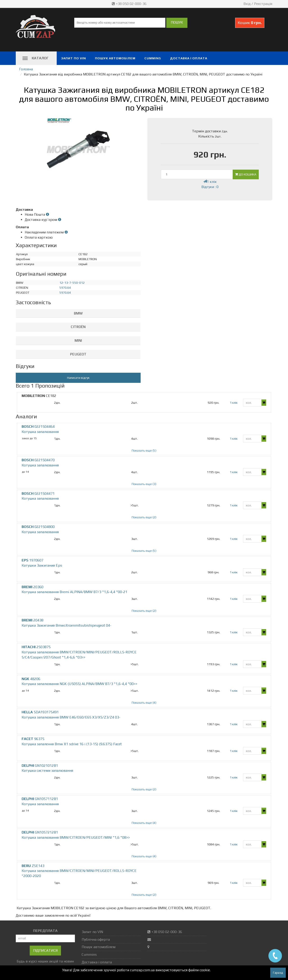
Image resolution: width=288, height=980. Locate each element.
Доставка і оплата (189, 58)
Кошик (250, 23)
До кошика (246, 174)
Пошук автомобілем (115, 58)
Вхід (247, 4)
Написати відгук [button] (78, 378)
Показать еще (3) (144, 484)
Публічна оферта (96, 939)
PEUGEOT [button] (78, 354)
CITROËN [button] (78, 327)
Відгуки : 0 (210, 187)
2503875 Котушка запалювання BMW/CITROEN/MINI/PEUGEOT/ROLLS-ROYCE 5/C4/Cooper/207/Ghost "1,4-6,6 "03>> (79, 652)
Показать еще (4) (144, 703)
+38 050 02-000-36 (130, 4)
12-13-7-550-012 (72, 283)
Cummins (153, 58)
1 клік (210, 182)
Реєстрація (263, 4)
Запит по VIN (74, 58)
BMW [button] (78, 313)
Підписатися (45, 950)
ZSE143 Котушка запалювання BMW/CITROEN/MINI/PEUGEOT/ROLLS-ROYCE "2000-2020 (79, 871)
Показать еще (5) (144, 450)
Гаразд (278, 973)
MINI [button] (78, 340)
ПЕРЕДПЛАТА (45, 931)
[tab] (78, 314)
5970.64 (65, 288)
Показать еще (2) (144, 517)
